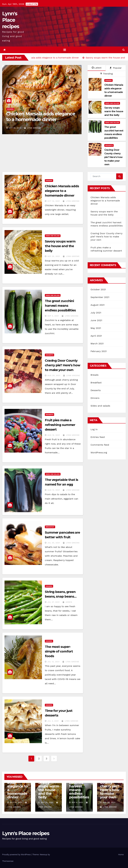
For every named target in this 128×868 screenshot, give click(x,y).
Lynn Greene (33, 128)
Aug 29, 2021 (54, 375)
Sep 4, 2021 (53, 316)
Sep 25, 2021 (54, 256)
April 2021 (96, 336)
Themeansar (8, 861)
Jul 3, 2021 (53, 721)
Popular (116, 68)
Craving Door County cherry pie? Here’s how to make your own (63, 365)
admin (67, 602)
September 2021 (100, 297)
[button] (124, 50)
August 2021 (98, 305)
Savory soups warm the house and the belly (60, 246)
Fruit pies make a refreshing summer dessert (60, 425)
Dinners (10, 109)
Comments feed (100, 445)
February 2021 (99, 351)
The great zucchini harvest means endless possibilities (60, 306)
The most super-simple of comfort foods (59, 651)
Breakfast (50, 527)
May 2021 (96, 328)
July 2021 (96, 313)
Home (121, 855)
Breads (95, 375)
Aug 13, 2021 (54, 490)
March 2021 (97, 344)
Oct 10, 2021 (15, 128)
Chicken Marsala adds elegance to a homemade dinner (41, 116)
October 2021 (98, 289)
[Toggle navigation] (65, 50)
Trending (107, 74)
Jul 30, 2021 (54, 543)
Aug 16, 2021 (54, 435)
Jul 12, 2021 (54, 662)
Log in (94, 429)
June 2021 (96, 320)
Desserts (109, 145)
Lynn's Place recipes (11, 20)
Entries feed (98, 437)
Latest (97, 68)
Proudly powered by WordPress (17, 855)
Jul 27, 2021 (54, 602)
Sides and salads (112, 103)
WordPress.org (99, 453)
